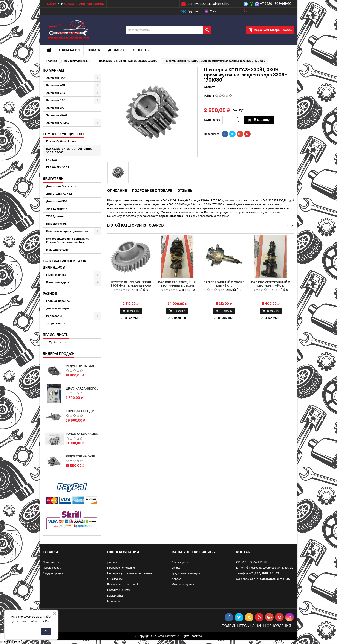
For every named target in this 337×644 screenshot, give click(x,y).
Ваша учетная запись (193, 552)
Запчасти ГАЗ (56, 78)
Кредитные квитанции (186, 573)
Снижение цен (52, 562)
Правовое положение (121, 568)
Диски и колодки (58, 308)
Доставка (116, 50)
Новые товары (52, 568)
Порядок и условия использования (129, 573)
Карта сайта (115, 596)
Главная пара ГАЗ (58, 301)
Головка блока (56, 275)
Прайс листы (57, 342)
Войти (51, 4)
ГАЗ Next (52, 160)
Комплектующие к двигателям (67, 231)
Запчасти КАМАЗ (58, 123)
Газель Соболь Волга (61, 141)
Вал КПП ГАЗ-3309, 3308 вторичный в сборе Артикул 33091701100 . (177, 286)
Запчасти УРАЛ (57, 115)
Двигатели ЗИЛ (57, 201)
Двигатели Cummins (61, 186)
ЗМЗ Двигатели (57, 209)
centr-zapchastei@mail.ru (270, 579)
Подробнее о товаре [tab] (152, 191)
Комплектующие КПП (63, 134)
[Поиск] (168, 30)
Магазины (114, 601)
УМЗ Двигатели (57, 216)
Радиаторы (54, 316)
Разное (50, 294)
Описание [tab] (117, 191)
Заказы (176, 568)
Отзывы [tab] (185, 191)
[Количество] (229, 120)
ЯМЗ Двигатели (57, 224)
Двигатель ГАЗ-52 (59, 194)
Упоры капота (56, 324)
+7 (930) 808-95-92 (276, 4)
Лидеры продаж (59, 354)
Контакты (141, 50)
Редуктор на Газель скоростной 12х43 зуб (82, 366)
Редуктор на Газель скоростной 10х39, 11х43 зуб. (82, 456)
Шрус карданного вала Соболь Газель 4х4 (82, 388)
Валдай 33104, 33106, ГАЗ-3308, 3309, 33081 (69, 151)
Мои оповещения (183, 584)
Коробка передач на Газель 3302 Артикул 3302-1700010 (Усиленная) (82, 411)
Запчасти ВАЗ (56, 93)
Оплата (94, 50)
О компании (69, 50)
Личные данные (182, 562)
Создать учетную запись (84, 4)
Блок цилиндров (58, 282)
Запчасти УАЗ (56, 85)
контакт (244, 552)
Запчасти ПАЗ (56, 100)
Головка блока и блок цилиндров (64, 264)
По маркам (53, 70)
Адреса (176, 579)
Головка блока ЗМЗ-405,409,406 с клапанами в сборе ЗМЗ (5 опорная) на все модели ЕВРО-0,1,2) (82, 434)
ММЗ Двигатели (57, 250)
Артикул (210, 87)
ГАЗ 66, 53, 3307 (58, 167)
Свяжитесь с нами (119, 590)
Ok (46, 631)
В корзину (259, 120)
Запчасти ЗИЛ (56, 108)
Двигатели (53, 179)
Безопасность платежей (123, 584)
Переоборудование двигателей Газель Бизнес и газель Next (68, 240)
